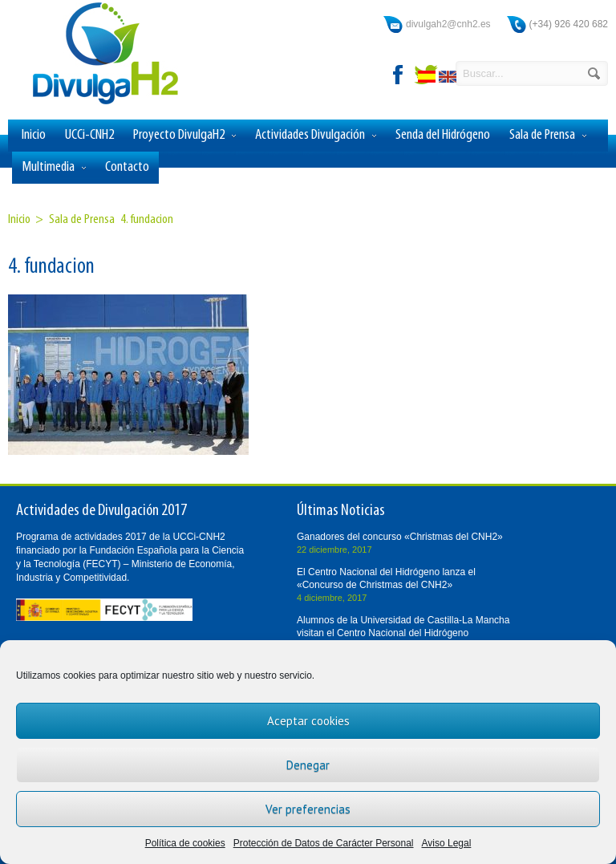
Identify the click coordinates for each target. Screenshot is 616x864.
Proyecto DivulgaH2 (184, 136)
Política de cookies (185, 843)
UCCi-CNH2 (89, 135)
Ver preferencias (308, 809)
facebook (399, 75)
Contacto (127, 167)
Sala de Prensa (548, 136)
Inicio (34, 135)
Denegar (308, 765)
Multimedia (54, 168)
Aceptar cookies (308, 721)
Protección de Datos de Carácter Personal (324, 843)
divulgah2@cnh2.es (448, 24)
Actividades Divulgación (316, 136)
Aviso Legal (447, 843)
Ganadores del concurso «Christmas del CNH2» (400, 537)
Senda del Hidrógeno (443, 135)
